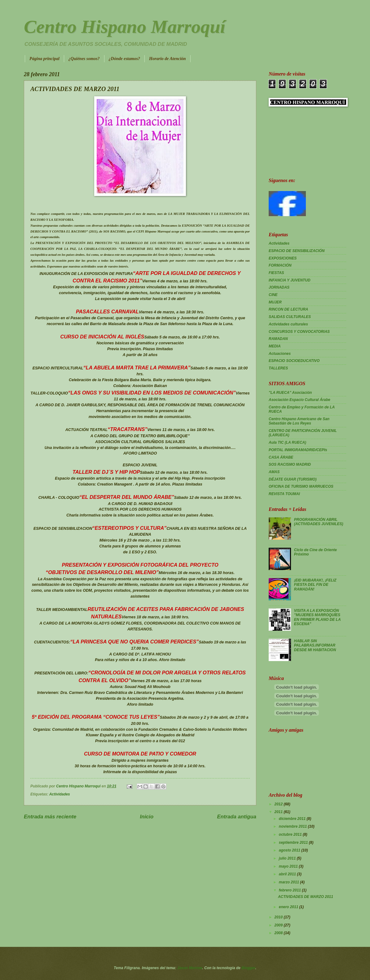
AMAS (274, 472)
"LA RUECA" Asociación (290, 393)
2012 (279, 804)
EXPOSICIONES (283, 258)
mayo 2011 (289, 866)
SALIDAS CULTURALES (290, 317)
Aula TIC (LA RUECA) (287, 442)
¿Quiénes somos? (84, 59)
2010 (279, 917)
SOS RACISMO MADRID (290, 464)
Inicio (147, 817)
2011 (279, 812)
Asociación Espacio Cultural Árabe (300, 400)
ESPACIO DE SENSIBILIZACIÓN (297, 251)
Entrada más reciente (50, 817)
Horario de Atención (167, 59)
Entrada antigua (237, 817)
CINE (273, 295)
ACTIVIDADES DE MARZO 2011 (306, 897)
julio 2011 (288, 858)
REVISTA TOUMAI (284, 494)
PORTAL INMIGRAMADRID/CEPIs (298, 450)
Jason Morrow (190, 968)
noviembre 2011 (293, 826)
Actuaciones (280, 354)
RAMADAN (278, 339)
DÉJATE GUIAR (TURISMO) (293, 479)
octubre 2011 (291, 834)
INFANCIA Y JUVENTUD (290, 280)
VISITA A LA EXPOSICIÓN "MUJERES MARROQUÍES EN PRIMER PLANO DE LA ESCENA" (317, 617)
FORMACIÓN (280, 265)
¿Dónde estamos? (125, 59)
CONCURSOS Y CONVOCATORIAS (299, 332)
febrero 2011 (290, 890)
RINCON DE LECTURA (289, 309)
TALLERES (278, 368)
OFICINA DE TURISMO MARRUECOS (301, 486)
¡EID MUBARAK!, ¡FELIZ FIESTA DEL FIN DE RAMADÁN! (315, 585)
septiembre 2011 (294, 843)
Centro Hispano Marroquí (125, 27)
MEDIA (275, 346)
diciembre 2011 (293, 819)
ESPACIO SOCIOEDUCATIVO (294, 361)
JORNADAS (279, 287)
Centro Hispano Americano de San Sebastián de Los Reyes (299, 421)
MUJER (275, 302)
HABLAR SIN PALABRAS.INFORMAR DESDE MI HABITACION (315, 645)
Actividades (60, 794)
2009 (279, 925)
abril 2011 (288, 874)
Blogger (248, 968)
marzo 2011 (289, 882)
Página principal (44, 59)
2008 (279, 933)
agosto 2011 (290, 850)
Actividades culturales (288, 324)
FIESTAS (276, 273)
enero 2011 (289, 907)
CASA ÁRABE (281, 457)
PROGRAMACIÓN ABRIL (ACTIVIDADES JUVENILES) (319, 522)
